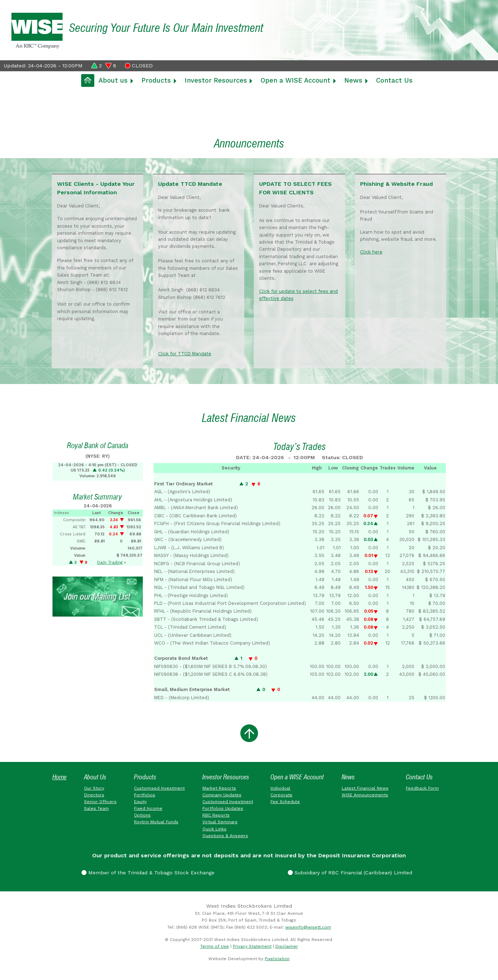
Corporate (281, 796)
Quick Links (214, 830)
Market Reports (219, 789)
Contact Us (394, 80)
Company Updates (222, 796)
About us (113, 80)
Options (142, 816)
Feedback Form (422, 789)
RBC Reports (216, 816)
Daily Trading (110, 564)
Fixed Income (148, 809)
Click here (372, 253)
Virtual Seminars (220, 823)
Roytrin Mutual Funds (156, 823)
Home (60, 778)
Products (156, 80)
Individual (280, 789)
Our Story (94, 789)
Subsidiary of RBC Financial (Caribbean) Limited (350, 874)
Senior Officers (100, 803)
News (353, 80)
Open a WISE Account (295, 80)
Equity (140, 803)
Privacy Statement (252, 947)
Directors (94, 796)
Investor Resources (216, 80)
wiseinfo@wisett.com (308, 928)
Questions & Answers (225, 837)
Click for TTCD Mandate (185, 354)
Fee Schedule (285, 803)
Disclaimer (287, 947)
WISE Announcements (365, 796)
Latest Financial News (365, 789)
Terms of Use (215, 947)
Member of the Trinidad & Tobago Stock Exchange (148, 874)
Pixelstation (277, 960)
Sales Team (96, 809)
